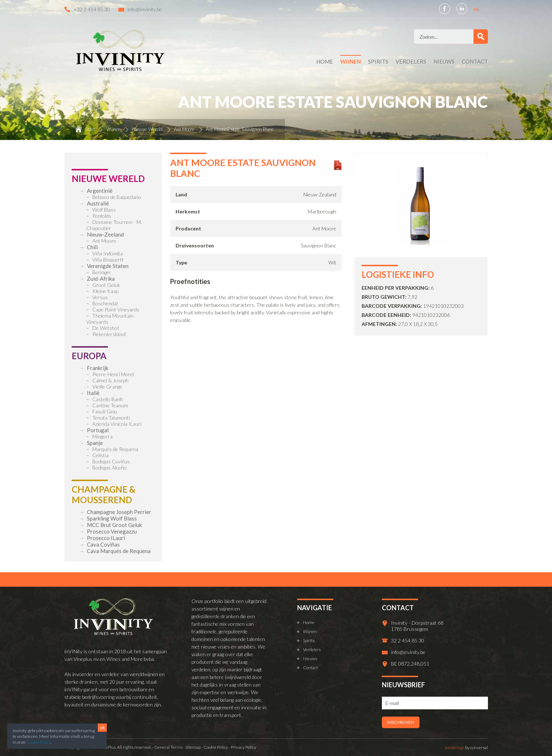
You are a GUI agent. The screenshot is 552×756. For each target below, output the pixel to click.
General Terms (168, 747)
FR (485, 9)
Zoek (481, 37)
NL (477, 9)
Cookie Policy (39, 742)
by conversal (466, 747)
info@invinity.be (145, 9)
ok (102, 727)
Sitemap (193, 747)
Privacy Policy (244, 747)
